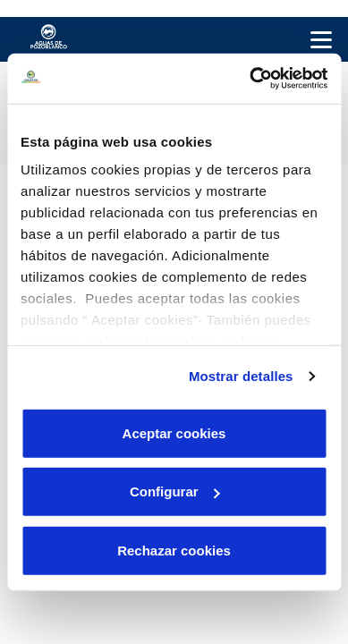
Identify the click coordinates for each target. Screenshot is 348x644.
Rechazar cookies (174, 550)
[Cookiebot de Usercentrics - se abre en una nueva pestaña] (250, 79)
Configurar (175, 491)
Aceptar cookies (174, 432)
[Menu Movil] (321, 39)
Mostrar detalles (241, 376)
